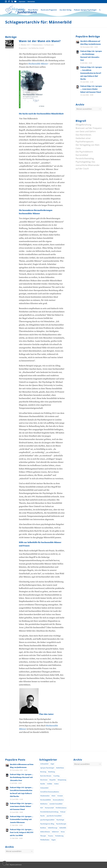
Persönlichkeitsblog (85, 158)
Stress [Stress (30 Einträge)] (63, 832)
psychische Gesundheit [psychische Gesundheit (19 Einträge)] (54, 816)
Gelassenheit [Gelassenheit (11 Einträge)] (44, 788)
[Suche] (100, 10)
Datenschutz (31, 2)
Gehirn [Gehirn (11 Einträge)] (56, 784)
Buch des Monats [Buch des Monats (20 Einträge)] (46, 776)
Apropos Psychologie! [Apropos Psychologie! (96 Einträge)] (47, 768)
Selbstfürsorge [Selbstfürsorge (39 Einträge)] (53, 828)
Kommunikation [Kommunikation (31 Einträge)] (58, 800)
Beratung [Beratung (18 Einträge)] (43, 772)
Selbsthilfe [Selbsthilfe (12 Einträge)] (63, 828)
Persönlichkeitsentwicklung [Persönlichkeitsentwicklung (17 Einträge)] (49, 812)
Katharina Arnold (38, 48)
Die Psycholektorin (84, 152)
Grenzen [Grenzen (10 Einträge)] (60, 796)
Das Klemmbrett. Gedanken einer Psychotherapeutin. (85, 138)
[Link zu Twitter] (12, 2)
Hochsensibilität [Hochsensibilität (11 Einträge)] (46, 800)
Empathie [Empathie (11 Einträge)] (53, 780)
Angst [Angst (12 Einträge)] (52, 764)
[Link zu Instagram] (6, 2)
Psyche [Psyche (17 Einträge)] (42, 816)
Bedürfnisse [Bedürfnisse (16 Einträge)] (60, 768)
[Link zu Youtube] (15, 2)
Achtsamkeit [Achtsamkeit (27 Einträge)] (44, 764)
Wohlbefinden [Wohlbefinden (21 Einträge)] (45, 840)
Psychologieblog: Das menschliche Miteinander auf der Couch (88, 165)
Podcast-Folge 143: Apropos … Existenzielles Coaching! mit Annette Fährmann (22, 819)
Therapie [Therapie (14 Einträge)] (43, 836)
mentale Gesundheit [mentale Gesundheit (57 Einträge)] (56, 804)
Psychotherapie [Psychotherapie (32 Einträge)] (61, 824)
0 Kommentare (37, 45)
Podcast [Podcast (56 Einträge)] (63, 812)
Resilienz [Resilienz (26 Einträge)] (43, 828)
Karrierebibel (82, 155)
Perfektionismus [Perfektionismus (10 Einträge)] (61, 808)
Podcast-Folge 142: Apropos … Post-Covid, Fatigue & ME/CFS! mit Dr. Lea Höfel (22, 832)
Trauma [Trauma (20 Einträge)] (51, 836)
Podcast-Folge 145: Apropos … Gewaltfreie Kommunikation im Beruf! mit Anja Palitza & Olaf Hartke (91, 73)
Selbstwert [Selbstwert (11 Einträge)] (55, 832)
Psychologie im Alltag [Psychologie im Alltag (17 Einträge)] (47, 824)
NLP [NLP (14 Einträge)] (42, 808)
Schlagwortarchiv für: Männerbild (38, 22)
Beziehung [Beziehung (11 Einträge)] (52, 772)
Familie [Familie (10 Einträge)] (43, 784)
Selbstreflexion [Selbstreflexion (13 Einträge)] (45, 832)
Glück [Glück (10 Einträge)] (53, 796)
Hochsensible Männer (38, 64)
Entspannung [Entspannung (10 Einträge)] (62, 780)
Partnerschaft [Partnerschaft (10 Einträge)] (49, 808)
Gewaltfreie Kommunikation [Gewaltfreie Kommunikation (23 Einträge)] (50, 792)
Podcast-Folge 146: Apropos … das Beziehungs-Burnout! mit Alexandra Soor (22, 777)
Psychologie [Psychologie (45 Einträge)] (60, 820)
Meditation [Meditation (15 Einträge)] (44, 804)
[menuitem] (22, 2)
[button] (5, 863)
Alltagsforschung (83, 125)
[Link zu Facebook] (9, 2)
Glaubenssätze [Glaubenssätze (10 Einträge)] (45, 796)
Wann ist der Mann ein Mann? (40, 41)
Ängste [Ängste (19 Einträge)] (53, 840)
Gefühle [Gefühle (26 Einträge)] (50, 784)
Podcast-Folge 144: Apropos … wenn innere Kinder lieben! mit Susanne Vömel (91, 89)
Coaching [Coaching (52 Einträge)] (56, 776)
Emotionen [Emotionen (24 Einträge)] (44, 780)
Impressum (22, 2)
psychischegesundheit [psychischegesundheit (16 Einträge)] (47, 820)
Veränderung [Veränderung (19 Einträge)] (59, 836)
